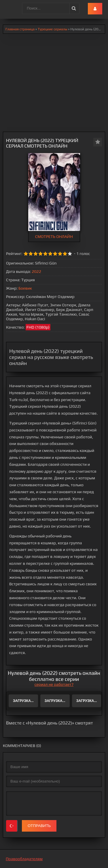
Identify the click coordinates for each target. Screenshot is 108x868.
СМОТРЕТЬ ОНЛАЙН (54, 236)
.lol (9, 9)
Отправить (39, 826)
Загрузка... (23, 701)
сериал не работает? (54, 684)
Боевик (25, 288)
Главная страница (20, 29)
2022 (36, 271)
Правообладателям (24, 859)
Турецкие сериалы (53, 29)
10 (70, 254)
